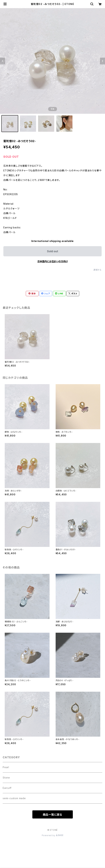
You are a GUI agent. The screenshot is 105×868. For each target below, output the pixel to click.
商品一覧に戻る (53, 815)
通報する (97, 270)
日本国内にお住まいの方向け (53, 261)
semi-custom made (14, 798)
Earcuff (7, 788)
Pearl (6, 767)
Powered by (53, 835)
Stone (6, 778)
